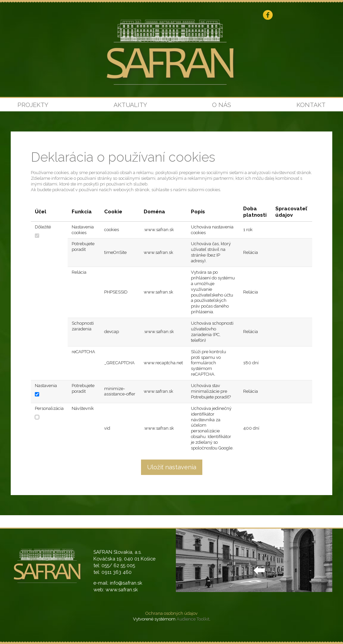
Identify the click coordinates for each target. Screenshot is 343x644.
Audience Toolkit (193, 619)
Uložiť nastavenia (172, 467)
